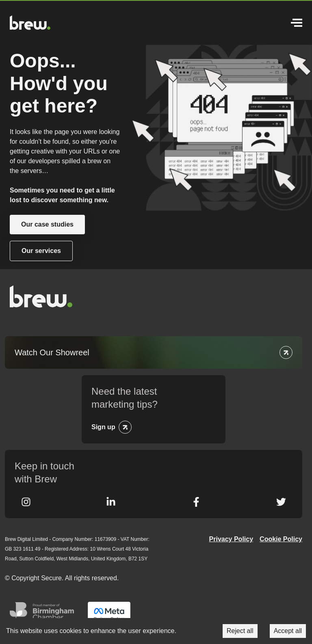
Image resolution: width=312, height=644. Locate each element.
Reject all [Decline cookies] (240, 631)
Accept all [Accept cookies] (288, 631)
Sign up (103, 427)
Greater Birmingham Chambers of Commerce (44, 614)
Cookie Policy (281, 539)
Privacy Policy (231, 539)
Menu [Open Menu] (297, 23)
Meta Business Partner (109, 614)
